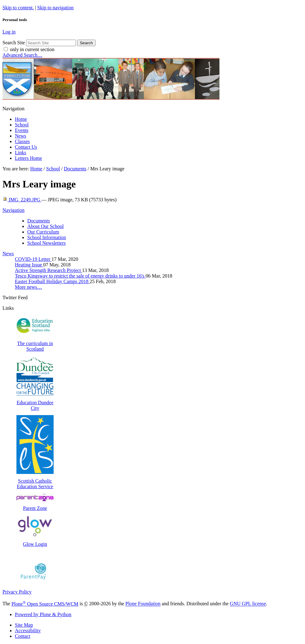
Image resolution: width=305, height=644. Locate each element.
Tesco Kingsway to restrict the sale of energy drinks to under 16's (80, 276)
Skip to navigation (55, 8)
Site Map (24, 625)
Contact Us (26, 147)
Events (22, 130)
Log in (9, 32)
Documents (75, 169)
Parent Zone (35, 505)
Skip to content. (18, 8)
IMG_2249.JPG (22, 200)
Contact (23, 636)
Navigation (13, 210)
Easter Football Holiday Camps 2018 (52, 281)
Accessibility (28, 631)
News (20, 136)
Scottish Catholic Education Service (35, 481)
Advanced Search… (22, 55)
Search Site (14, 43)
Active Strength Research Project (49, 270)
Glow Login (35, 541)
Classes (22, 141)
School (22, 125)
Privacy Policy (17, 592)
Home (21, 119)
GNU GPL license (248, 604)
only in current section (32, 49)
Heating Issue (29, 265)
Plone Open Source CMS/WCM (45, 604)
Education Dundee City (35, 403)
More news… (29, 287)
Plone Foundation (143, 604)
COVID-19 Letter (33, 259)
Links (20, 153)
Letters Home (29, 158)
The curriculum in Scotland (35, 343)
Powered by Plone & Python (43, 614)
